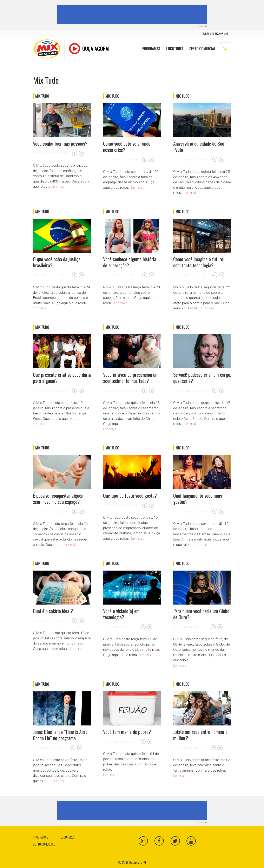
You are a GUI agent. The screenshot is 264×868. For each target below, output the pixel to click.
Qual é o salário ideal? (53, 611)
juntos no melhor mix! (215, 33)
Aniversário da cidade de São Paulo (199, 146)
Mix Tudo (42, 96)
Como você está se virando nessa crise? (127, 146)
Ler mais (57, 186)
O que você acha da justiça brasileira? (57, 262)
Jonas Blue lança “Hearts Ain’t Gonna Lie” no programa (60, 735)
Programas (151, 46)
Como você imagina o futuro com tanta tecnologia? (198, 262)
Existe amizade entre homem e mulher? (200, 735)
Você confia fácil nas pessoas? (60, 143)
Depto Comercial (202, 46)
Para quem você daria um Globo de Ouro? (201, 614)
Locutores (175, 46)
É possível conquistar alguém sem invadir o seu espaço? (59, 498)
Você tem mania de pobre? (127, 732)
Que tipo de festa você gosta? (130, 495)
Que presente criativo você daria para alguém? (62, 378)
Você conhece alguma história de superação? (130, 262)
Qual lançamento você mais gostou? (198, 498)
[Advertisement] (133, 14)
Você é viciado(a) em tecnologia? (121, 614)
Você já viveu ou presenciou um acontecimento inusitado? (131, 378)
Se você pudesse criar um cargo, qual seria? (202, 378)
